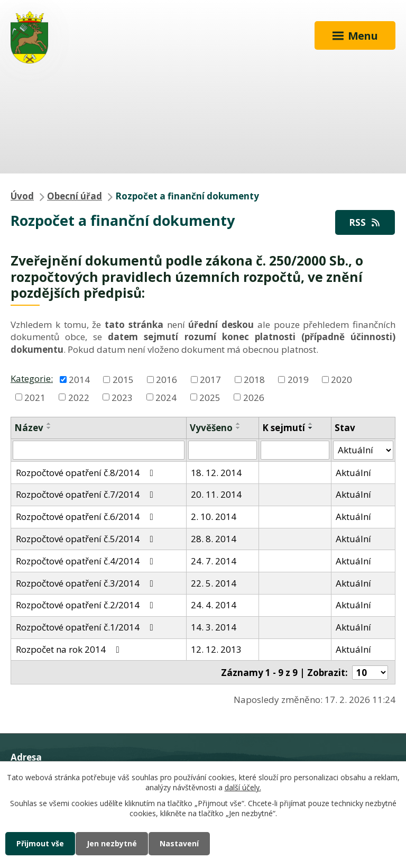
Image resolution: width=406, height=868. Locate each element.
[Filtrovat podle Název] (99, 450)
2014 (79, 379)
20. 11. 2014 (216, 494)
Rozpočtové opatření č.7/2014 (87, 494)
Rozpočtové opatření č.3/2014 (87, 583)
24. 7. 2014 (214, 561)
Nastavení (179, 843)
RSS (365, 222)
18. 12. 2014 (216, 473)
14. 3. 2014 (214, 627)
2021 (35, 397)
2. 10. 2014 (214, 517)
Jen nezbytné (112, 843)
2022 (79, 397)
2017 (210, 379)
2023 (122, 397)
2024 (166, 397)
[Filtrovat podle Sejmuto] (295, 450)
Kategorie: (32, 378)
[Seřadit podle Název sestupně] (49, 428)
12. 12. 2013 (216, 649)
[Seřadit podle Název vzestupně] (49, 424)
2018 (254, 379)
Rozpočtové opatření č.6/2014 (87, 517)
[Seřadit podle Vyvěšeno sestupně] (238, 428)
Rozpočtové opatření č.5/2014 (87, 539)
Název (29, 428)
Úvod (22, 196)
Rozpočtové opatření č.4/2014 (87, 561)
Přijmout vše (40, 843)
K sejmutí (284, 428)
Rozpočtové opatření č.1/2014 (87, 627)
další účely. (243, 788)
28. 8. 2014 (214, 539)
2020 (342, 379)
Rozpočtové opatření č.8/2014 (87, 473)
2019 (298, 379)
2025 (210, 397)
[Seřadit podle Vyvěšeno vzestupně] (238, 424)
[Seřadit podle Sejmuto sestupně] (311, 428)
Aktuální (353, 473)
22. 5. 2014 (214, 583)
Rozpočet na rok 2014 (70, 649)
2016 (167, 379)
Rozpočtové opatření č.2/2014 (87, 605)
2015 (123, 379)
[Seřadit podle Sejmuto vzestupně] (311, 424)
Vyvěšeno (211, 428)
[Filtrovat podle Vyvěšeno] (223, 450)
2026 (254, 397)
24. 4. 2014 (214, 605)
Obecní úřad (75, 196)
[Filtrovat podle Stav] (363, 450)
